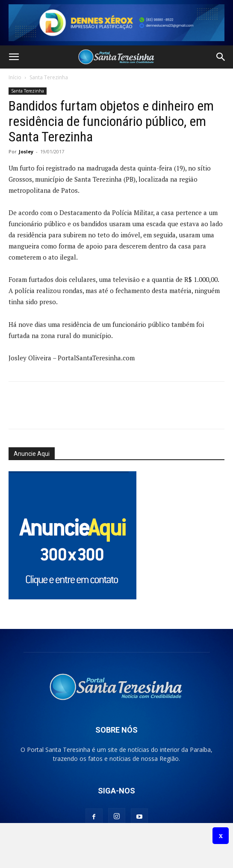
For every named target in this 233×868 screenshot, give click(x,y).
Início (15, 77)
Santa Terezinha (49, 77)
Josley (26, 151)
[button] (14, 57)
